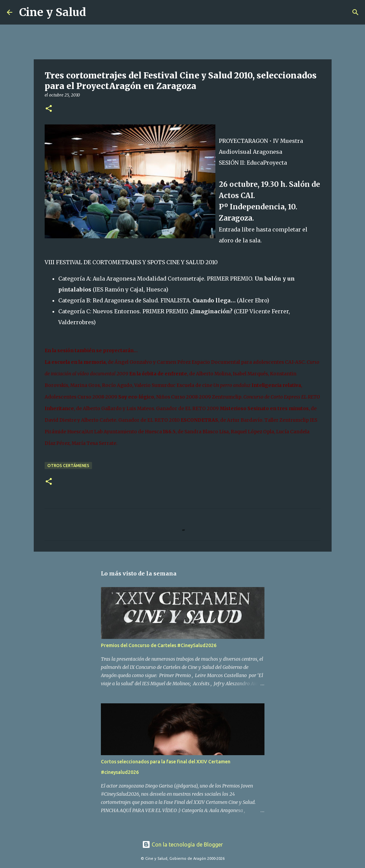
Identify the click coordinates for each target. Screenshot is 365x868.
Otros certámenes (68, 466)
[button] (49, 109)
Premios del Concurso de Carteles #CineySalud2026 (159, 645)
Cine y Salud (53, 12)
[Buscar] (96, 12)
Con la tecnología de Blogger (182, 844)
